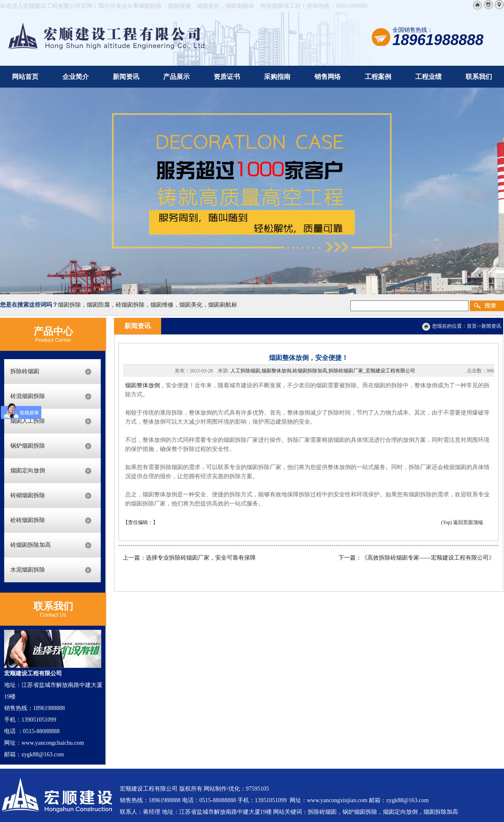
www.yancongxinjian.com (337, 800)
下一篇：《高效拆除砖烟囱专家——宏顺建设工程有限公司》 (416, 558)
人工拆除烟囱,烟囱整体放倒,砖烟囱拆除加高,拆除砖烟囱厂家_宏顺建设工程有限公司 (323, 371)
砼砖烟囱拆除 (28, 520)
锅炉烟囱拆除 (28, 446)
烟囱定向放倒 (28, 471)
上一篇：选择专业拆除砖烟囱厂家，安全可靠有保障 (189, 558)
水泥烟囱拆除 (28, 570)
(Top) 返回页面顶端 (462, 522)
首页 (472, 326)
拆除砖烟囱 (25, 371)
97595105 (257, 789)
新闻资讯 (491, 326)
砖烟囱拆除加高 (31, 545)
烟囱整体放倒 (143, 385)
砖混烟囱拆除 (28, 396)
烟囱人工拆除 (28, 421)
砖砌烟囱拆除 (28, 495)
